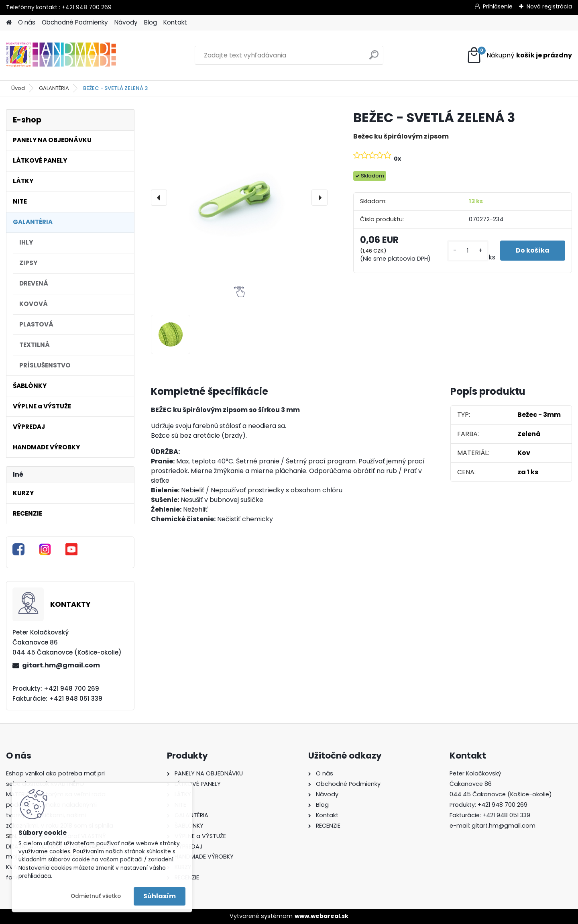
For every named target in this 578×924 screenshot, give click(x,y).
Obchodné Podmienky (75, 22)
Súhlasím (160, 896)
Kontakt (175, 22)
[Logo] (61, 55)
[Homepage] (9, 23)
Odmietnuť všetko (96, 896)
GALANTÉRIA (54, 88)
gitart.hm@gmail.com (61, 665)
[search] (374, 58)
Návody (126, 22)
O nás (27, 22)
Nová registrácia (549, 6)
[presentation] (159, 198)
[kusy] (467, 251)
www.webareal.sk (322, 916)
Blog (151, 22)
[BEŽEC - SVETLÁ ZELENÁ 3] (239, 198)
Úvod (18, 88)
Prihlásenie (498, 6)
